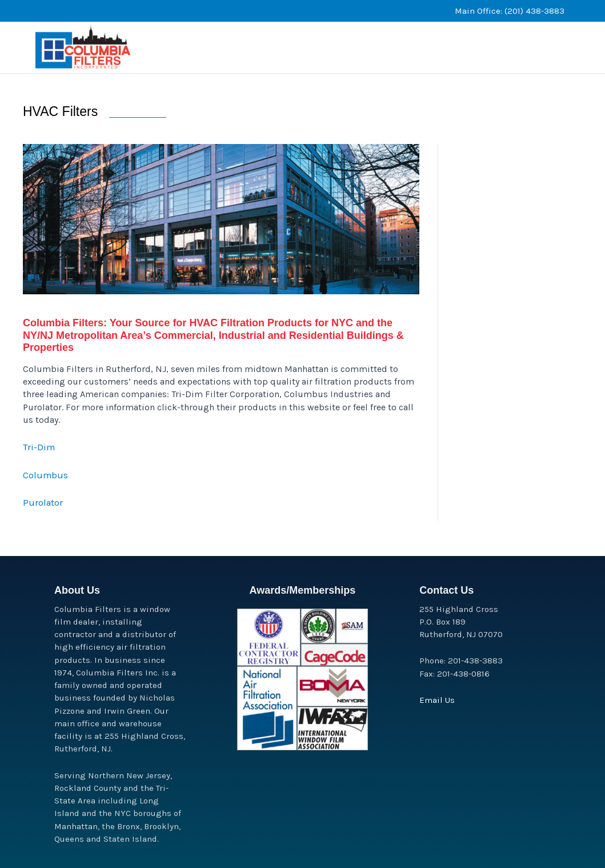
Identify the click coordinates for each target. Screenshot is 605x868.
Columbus (45, 499)
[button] (477, 36)
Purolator (42, 526)
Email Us (437, 700)
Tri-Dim (39, 471)
